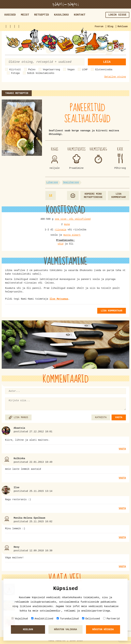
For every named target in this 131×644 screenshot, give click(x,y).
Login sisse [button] (117, 15)
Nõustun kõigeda (103, 629)
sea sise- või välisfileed (73, 219)
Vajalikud (20, 619)
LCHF (85, 70)
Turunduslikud (68, 619)
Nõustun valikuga (65, 629)
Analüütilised (42, 619)
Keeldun (28, 629)
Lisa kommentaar (119, 196)
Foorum (99, 27)
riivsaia (60, 230)
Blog (111, 27)
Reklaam (123, 27)
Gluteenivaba (104, 70)
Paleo (32, 70)
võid (61, 244)
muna (67, 224)
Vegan (71, 70)
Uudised (10, 15)
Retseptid (41, 15)
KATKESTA (101, 417)
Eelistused (91, 619)
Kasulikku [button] (61, 15)
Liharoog (52, 182)
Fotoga (15, 73)
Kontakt (80, 15)
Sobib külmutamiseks (41, 73)
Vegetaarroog (51, 70)
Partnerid (111, 619)
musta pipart (72, 235)
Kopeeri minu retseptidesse (93, 196)
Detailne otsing (115, 77)
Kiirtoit (15, 70)
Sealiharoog (71, 182)
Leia (107, 62)
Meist (25, 15)
